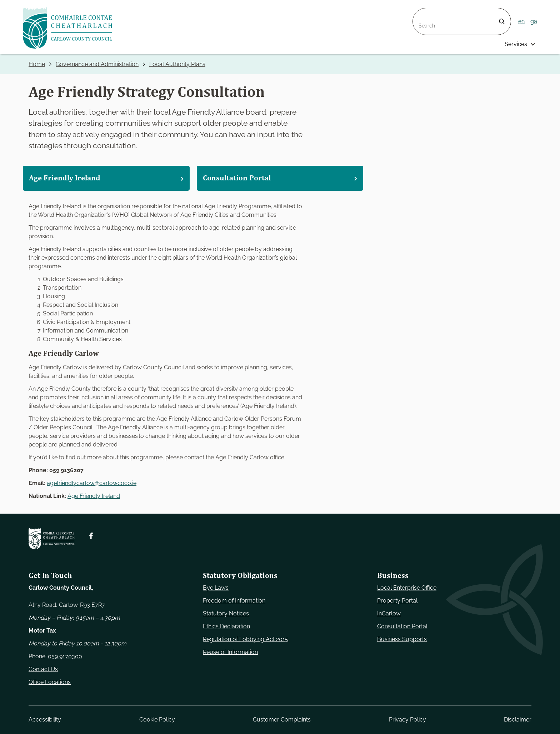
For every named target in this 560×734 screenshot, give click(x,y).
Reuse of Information (230, 652)
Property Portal (397, 601)
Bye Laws (216, 588)
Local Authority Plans (177, 64)
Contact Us (43, 669)
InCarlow (389, 613)
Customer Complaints (282, 720)
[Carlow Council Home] (52, 538)
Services (516, 44)
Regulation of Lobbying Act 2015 (246, 639)
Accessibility (45, 720)
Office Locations (50, 682)
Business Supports (402, 639)
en (521, 21)
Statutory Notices (226, 613)
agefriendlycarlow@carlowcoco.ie (92, 483)
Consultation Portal (402, 626)
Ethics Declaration (226, 626)
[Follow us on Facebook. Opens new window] (91, 536)
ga (534, 21)
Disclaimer (518, 720)
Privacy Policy (407, 720)
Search (422, 12)
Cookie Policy (157, 720)
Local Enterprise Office (407, 588)
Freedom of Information (234, 601)
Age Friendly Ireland (94, 496)
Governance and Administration (97, 64)
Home (37, 64)
